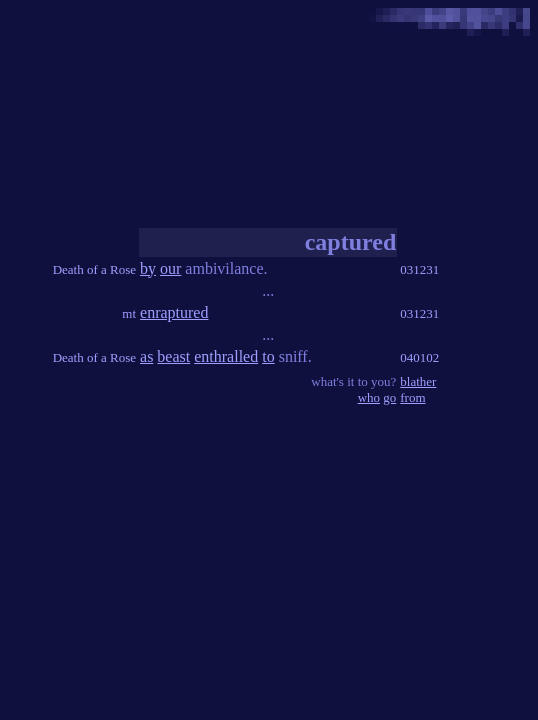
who (369, 397)
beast (173, 356)
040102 (419, 357)
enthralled (226, 356)
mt (129, 313)
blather (418, 381)
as (146, 356)
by (148, 268)
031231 (419, 269)
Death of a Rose (94, 269)
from (412, 397)
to (268, 356)
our (170, 268)
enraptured (174, 312)
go (389, 397)
